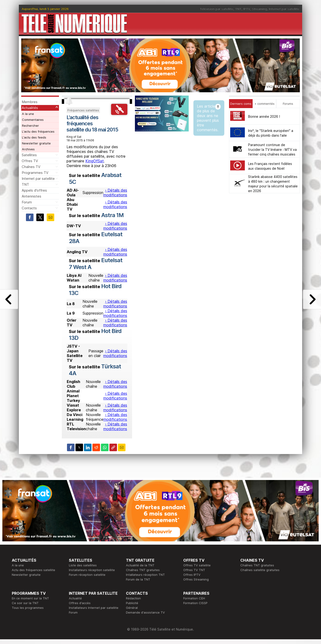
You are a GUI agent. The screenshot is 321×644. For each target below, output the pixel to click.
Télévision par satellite (217, 9)
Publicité (132, 603)
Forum (27, 202)
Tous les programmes (28, 608)
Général (132, 608)
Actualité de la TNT (140, 565)
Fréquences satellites (83, 110)
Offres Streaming (196, 579)
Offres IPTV (192, 575)
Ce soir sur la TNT (25, 603)
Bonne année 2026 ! (264, 116)
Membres (30, 102)
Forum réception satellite (87, 575)
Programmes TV (35, 173)
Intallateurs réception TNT (145, 575)
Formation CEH (194, 598)
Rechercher (30, 126)
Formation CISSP (195, 603)
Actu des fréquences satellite (33, 570)
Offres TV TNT (194, 570)
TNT (238, 9)
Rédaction (133, 598)
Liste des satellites (83, 565)
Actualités (30, 108)
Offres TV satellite (197, 565)
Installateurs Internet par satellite (94, 608)
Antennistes (31, 196)
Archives (28, 149)
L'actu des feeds (34, 137)
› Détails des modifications (115, 193)
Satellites (29, 155)
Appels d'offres (34, 190)
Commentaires (33, 120)
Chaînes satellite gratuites (260, 570)
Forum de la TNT (138, 579)
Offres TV (30, 161)
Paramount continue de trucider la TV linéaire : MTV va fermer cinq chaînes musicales (272, 149)
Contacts (29, 208)
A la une (28, 114)
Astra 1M (112, 215)
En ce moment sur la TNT (30, 598)
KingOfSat (95, 161)
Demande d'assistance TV (145, 612)
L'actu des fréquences (38, 131)
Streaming (259, 9)
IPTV (247, 9)
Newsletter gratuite (36, 143)
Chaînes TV (31, 167)
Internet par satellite (284, 9)
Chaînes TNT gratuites (143, 570)
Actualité (75, 598)
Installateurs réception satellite (92, 570)
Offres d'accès (80, 603)
